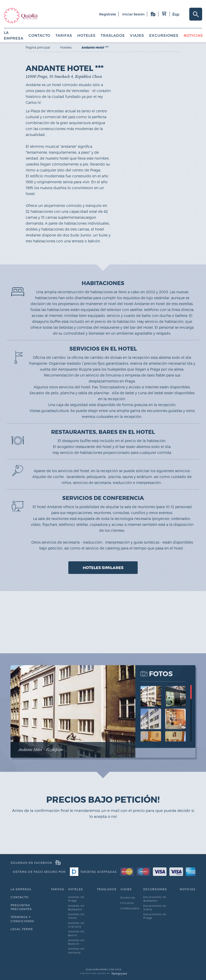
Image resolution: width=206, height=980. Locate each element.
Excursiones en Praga (155, 916)
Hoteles (86, 35)
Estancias (128, 897)
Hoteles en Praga (76, 899)
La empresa (21, 889)
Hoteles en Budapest (76, 908)
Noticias (193, 35)
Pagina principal (38, 47)
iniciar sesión (133, 14)
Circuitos (127, 903)
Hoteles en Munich (76, 942)
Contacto (39, 35)
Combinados (130, 908)
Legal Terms (22, 929)
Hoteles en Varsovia (76, 950)
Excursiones (164, 35)
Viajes (137, 35)
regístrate (108, 14)
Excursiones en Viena (155, 908)
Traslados (113, 35)
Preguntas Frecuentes (21, 907)
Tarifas (64, 35)
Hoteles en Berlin (76, 933)
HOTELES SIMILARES (103, 567)
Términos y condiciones (22, 919)
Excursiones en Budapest (155, 899)
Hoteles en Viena (76, 916)
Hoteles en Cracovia (76, 925)
